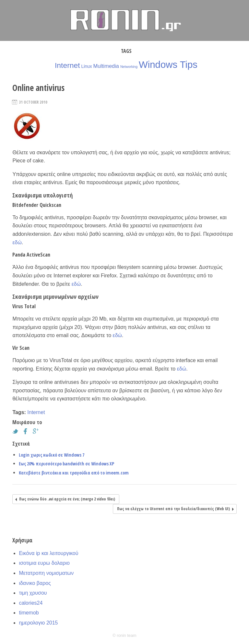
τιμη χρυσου (33, 593)
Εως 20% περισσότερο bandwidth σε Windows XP (66, 464)
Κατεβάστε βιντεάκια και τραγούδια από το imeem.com (74, 473)
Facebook (27, 431)
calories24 (31, 603)
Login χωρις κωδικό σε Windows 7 (52, 455)
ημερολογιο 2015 (38, 623)
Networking (129, 67)
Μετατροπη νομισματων (46, 573)
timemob (29, 613)
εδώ (17, 242)
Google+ (37, 431)
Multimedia (106, 66)
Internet (67, 65)
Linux (86, 66)
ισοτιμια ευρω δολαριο (44, 563)
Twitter (17, 431)
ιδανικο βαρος (35, 583)
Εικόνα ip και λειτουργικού (48, 553)
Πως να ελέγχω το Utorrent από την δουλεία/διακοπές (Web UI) (173, 509)
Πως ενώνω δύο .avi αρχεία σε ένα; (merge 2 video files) (67, 499)
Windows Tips (168, 64)
